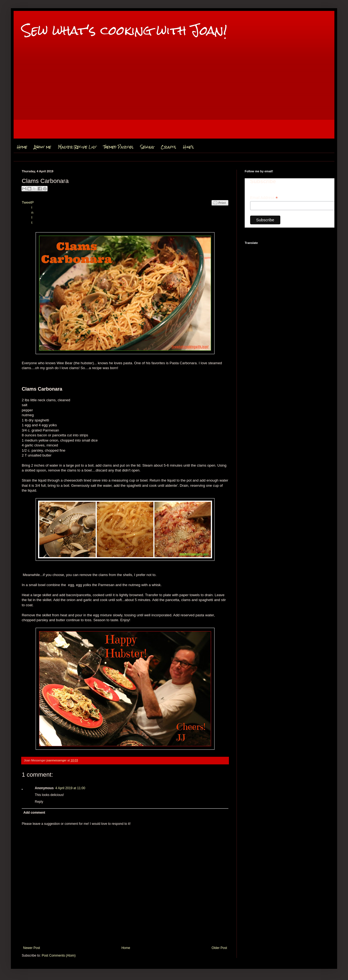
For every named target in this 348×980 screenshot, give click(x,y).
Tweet (27, 202)
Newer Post (32, 948)
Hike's (188, 147)
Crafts (168, 147)
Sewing (147, 147)
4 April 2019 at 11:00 (70, 788)
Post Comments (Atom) (59, 955)
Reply (39, 802)
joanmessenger (57, 760)
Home (22, 147)
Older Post (219, 948)
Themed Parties (118, 147)
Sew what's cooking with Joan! (124, 30)
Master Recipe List (77, 147)
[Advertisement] (174, 100)
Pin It (32, 212)
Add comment (34, 813)
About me (43, 147)
